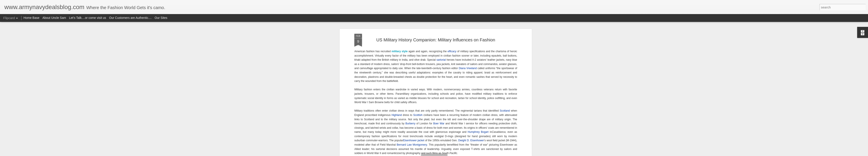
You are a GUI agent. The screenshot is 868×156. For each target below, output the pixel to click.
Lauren (441, 81)
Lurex (394, 76)
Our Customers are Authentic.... (130, 18)
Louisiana (418, 81)
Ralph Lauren (489, 72)
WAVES (388, 110)
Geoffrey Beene (392, 81)
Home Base (31, 18)
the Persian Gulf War (444, 51)
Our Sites (161, 18)
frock (367, 81)
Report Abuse (460, 154)
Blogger (448, 154)
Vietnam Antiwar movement (433, 42)
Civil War (461, 76)
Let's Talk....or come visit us (87, 18)
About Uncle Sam (54, 18)
